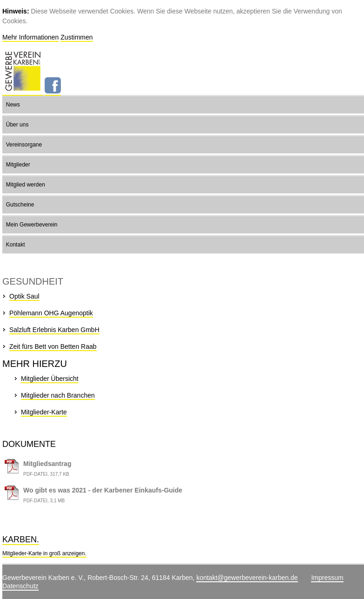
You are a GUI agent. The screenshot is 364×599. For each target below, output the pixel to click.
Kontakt (16, 245)
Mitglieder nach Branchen (58, 395)
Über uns (17, 125)
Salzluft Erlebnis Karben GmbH (54, 330)
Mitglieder (18, 165)
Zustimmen (76, 37)
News (13, 105)
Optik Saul (24, 296)
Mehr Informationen (30, 37)
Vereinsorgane (24, 145)
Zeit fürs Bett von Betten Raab (53, 346)
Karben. (21, 539)
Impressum (327, 578)
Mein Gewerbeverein (32, 225)
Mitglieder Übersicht (50, 379)
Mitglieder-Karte (44, 412)
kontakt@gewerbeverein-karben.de (247, 578)
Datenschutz (20, 586)
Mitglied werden (26, 185)
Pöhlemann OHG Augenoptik (51, 313)
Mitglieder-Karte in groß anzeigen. (44, 553)
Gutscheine (20, 205)
